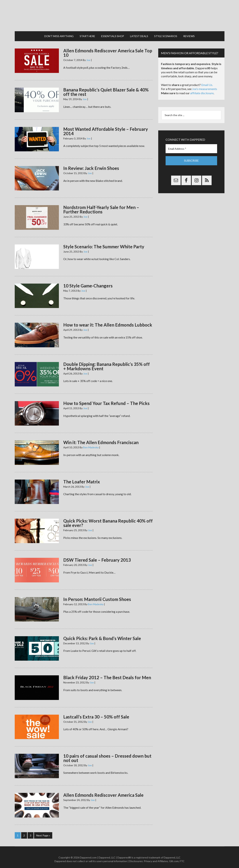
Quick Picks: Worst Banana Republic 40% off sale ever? (108, 519)
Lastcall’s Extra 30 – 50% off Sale (96, 713)
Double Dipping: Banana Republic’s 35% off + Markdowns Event (107, 363)
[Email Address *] (191, 145)
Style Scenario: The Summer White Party (104, 243)
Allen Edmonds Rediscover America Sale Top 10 (108, 49)
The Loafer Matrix (82, 478)
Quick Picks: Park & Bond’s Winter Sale (102, 635)
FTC (182, 857)
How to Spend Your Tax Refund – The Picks (106, 400)
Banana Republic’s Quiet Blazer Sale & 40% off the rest (106, 88)
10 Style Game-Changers (88, 282)
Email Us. (207, 81)
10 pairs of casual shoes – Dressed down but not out (107, 754)
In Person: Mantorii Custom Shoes (97, 596)
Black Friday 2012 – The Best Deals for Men (107, 674)
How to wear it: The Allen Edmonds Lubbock (108, 321)
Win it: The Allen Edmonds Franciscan (101, 439)
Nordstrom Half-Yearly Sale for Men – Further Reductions (101, 206)
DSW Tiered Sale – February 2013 (97, 556)
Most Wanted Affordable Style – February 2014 (106, 128)
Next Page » (43, 832)
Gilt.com (174, 857)
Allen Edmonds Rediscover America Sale (103, 791)
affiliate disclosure (202, 89)
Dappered (120, 14)
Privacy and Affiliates (156, 857)
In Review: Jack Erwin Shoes (91, 164)
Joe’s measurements (205, 85)
